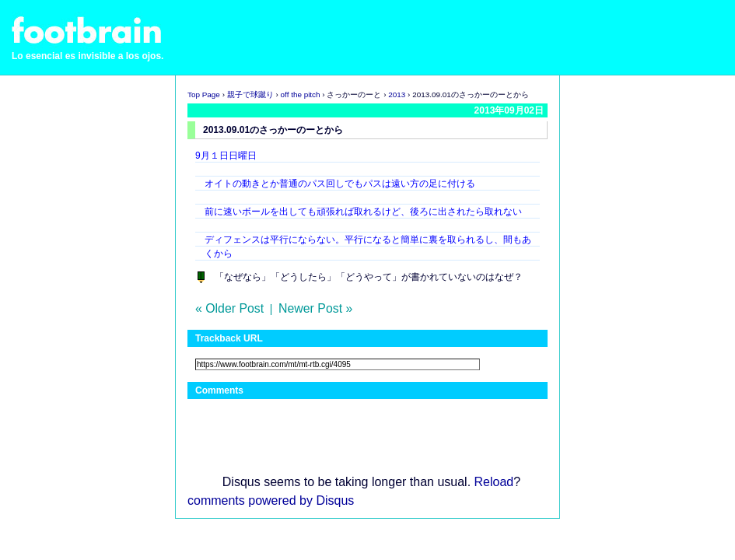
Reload (494, 482)
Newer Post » (315, 308)
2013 (397, 94)
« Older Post (229, 308)
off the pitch (301, 94)
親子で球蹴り (250, 94)
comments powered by (271, 500)
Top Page (204, 94)
